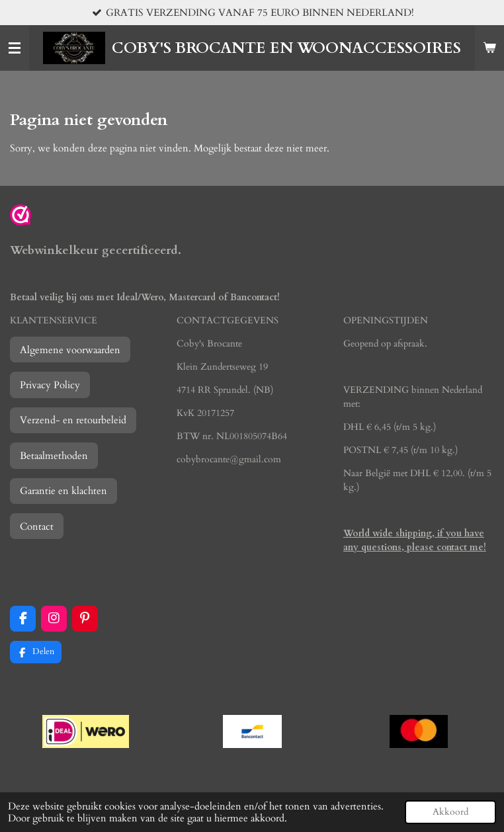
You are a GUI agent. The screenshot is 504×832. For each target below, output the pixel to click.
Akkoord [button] (450, 812)
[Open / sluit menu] (15, 48)
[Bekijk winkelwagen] (489, 48)
